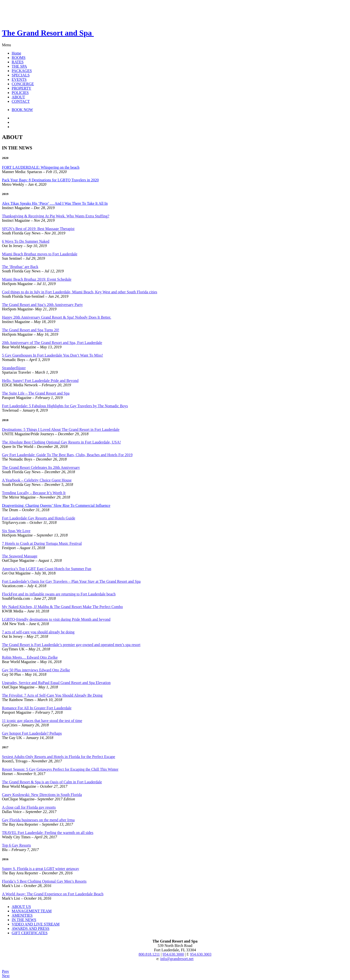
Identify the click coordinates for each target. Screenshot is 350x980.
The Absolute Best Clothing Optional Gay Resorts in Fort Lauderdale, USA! (61, 442)
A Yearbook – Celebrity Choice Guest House (37, 480)
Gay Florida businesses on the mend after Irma (38, 820)
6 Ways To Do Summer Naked (26, 241)
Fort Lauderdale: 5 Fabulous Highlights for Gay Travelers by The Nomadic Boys (65, 406)
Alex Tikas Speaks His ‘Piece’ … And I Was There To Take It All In (55, 203)
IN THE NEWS (24, 920)
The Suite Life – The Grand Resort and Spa (36, 393)
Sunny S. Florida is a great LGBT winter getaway (40, 869)
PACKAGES (22, 71)
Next (6, 976)
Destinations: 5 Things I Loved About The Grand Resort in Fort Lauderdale (61, 430)
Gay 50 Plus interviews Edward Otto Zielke (36, 670)
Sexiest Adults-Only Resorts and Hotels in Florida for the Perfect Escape (59, 757)
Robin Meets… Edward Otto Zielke (30, 657)
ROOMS (19, 58)
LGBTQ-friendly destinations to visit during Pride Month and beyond (56, 619)
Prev (5, 971)
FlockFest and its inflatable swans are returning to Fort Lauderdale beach (59, 594)
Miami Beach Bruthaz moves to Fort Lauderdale (40, 254)
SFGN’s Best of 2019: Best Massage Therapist (38, 229)
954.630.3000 (173, 954)
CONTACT (21, 101)
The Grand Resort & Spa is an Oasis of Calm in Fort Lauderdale (52, 782)
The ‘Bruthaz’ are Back (20, 267)
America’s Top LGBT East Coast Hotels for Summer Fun (47, 569)
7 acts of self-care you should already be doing (38, 632)
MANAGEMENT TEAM (32, 911)
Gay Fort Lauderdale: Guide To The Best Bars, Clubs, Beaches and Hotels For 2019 (67, 455)
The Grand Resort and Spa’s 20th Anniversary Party (42, 305)
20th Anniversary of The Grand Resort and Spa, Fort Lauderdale (52, 343)
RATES (18, 62)
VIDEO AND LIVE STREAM (36, 924)
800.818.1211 (149, 954)
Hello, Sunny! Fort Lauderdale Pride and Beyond (40, 381)
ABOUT (18, 97)
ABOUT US (21, 907)
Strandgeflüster (14, 368)
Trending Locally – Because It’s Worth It (34, 493)
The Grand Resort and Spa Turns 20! (31, 330)
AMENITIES (22, 915)
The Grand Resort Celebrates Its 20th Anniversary (41, 467)
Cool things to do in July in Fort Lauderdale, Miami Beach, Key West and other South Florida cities (80, 292)
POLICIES (20, 93)
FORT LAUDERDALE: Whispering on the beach (41, 167)
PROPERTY (22, 88)
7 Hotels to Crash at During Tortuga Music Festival (42, 543)
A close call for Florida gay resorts (29, 807)
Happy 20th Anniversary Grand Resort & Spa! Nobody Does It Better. (57, 317)
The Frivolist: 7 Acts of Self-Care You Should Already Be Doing (52, 695)
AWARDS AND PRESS (31, 929)
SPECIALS (21, 75)
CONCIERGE (23, 84)
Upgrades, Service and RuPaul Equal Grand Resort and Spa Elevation (56, 683)
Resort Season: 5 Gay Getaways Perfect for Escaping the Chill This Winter (60, 769)
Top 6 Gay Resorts (16, 845)
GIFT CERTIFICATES (30, 933)
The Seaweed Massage (20, 556)
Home (16, 53)
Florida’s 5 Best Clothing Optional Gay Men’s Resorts (44, 881)
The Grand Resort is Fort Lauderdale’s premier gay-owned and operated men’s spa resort (71, 645)
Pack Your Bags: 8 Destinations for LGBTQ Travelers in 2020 (50, 180)
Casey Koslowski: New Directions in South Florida (42, 795)
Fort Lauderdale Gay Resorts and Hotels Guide (39, 518)
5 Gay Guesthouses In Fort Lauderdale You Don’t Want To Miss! (52, 355)
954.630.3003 (201, 954)
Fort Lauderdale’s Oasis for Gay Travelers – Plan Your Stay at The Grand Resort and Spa (71, 581)
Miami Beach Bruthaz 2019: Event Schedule (37, 279)
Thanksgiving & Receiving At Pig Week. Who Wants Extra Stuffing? (56, 216)
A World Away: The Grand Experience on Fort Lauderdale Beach (53, 894)
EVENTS (19, 79)
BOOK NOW (22, 110)
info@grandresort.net (177, 959)
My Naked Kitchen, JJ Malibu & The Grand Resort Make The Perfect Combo (62, 607)
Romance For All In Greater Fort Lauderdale (37, 708)
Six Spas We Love (16, 531)
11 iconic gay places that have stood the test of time (42, 721)
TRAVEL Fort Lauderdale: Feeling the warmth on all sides (48, 833)
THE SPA (19, 66)
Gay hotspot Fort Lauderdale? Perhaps (32, 733)
